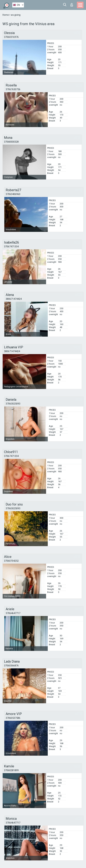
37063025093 (13, 404)
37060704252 (11, 561)
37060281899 (11, 770)
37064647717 (13, 613)
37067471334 (11, 247)
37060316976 (11, 37)
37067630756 (13, 89)
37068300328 (11, 142)
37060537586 (13, 718)
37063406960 (13, 194)
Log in (72, 5)
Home (6, 15)
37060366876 (11, 666)
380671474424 (14, 299)
